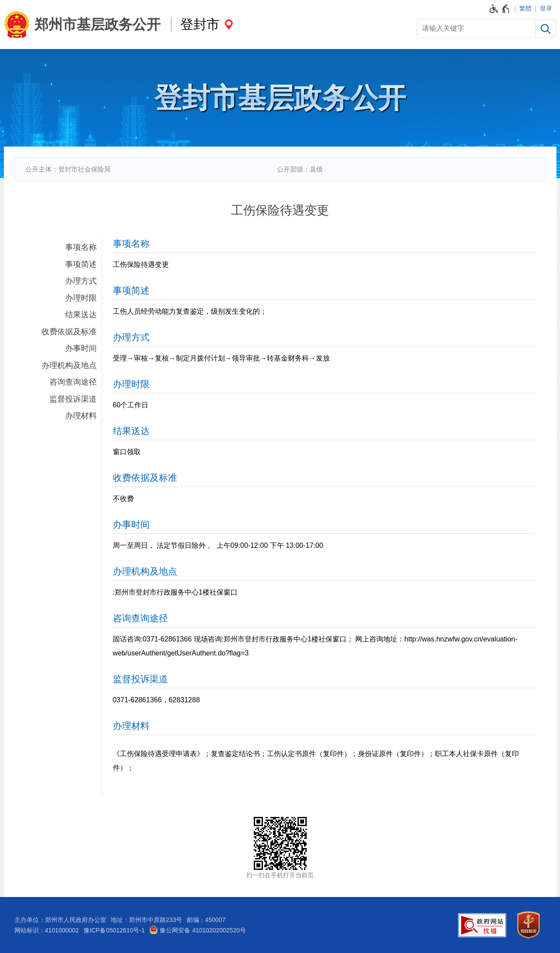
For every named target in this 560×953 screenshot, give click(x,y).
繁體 (525, 8)
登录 (546, 8)
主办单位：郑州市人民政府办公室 (60, 920)
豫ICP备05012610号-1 (114, 930)
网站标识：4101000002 (47, 930)
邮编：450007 (206, 920)
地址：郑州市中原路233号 (146, 920)
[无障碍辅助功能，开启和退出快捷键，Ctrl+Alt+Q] (500, 9)
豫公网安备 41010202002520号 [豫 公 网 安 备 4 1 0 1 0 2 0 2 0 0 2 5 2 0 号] (198, 930)
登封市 (200, 24)
